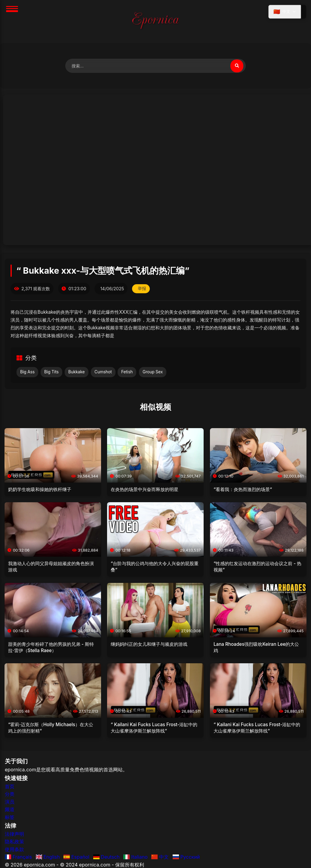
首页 (10, 788)
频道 (10, 811)
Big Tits (51, 373)
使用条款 (14, 851)
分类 (10, 795)
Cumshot (103, 373)
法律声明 (14, 835)
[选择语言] (283, 13)
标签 (10, 819)
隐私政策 (14, 843)
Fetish (127, 373)
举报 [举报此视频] (143, 290)
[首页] (155, 22)
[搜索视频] (236, 67)
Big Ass (27, 373)
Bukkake (77, 373)
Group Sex (153, 373)
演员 (10, 803)
